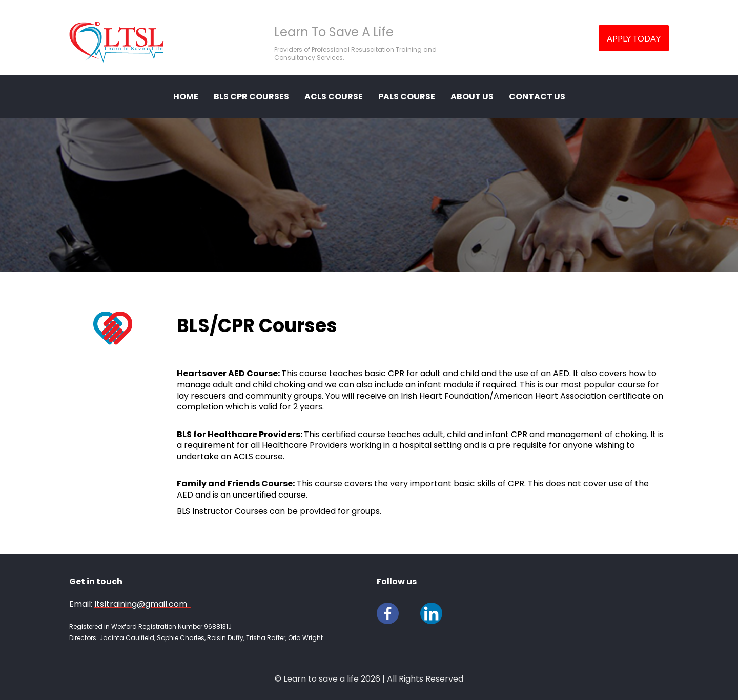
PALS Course (407, 97)
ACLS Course (334, 97)
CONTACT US (537, 97)
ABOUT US (472, 97)
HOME (186, 97)
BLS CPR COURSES (251, 97)
